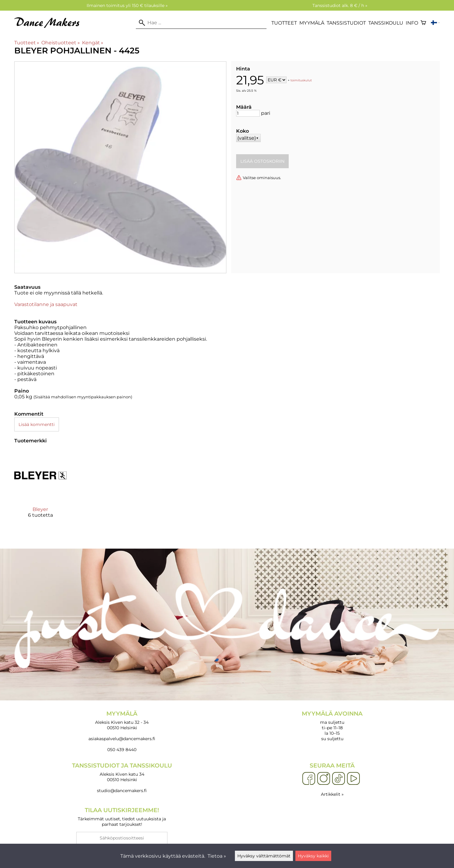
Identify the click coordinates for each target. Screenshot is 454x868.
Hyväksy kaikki (313, 856)
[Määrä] (248, 113)
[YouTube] (353, 779)
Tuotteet (284, 23)
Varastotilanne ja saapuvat (46, 304)
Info (412, 23)
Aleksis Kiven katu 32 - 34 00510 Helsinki (122, 720)
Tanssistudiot (346, 23)
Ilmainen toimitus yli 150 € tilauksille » (127, 5)
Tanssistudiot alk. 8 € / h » (340, 5)
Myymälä (312, 23)
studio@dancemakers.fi (122, 791)
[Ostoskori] (423, 23)
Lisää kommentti (37, 424)
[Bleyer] (40, 489)
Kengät (93, 43)
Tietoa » (217, 856)
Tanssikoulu (386, 23)
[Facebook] (309, 779)
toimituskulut (301, 80)
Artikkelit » (332, 794)
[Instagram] (324, 779)
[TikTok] (339, 779)
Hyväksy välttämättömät (264, 856)
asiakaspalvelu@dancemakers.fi (122, 739)
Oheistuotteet (60, 43)
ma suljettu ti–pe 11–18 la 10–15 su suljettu (332, 726)
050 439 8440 (122, 750)
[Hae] (201, 23)
